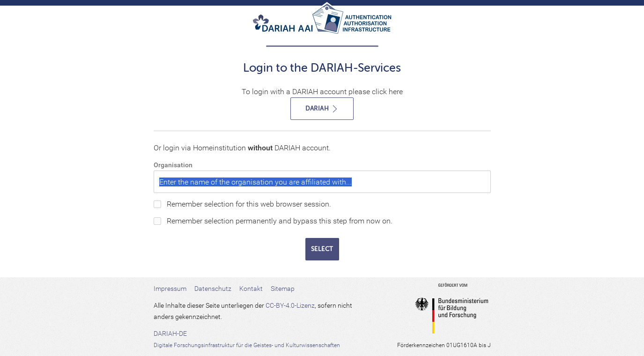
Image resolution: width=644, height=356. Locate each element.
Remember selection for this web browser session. (249, 204)
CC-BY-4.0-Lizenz (290, 305)
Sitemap (283, 289)
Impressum (170, 289)
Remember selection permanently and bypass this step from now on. (280, 221)
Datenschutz (213, 289)
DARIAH (322, 109)
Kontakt (251, 289)
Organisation (173, 165)
